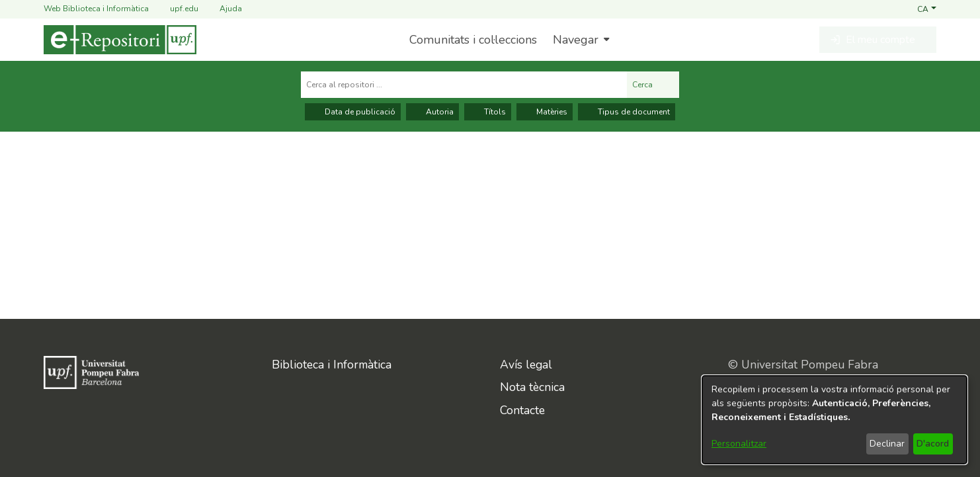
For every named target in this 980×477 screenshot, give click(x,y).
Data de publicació (353, 112)
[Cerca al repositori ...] (464, 85)
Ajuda (223, 9)
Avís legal (526, 365)
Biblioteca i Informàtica (332, 365)
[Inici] (120, 40)
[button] (927, 9)
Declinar (887, 444)
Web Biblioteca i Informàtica (96, 9)
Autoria (432, 112)
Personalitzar (739, 444)
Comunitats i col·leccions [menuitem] (473, 40)
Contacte (522, 410)
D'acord (933, 444)
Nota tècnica (532, 387)
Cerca (653, 85)
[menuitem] (580, 40)
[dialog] (835, 420)
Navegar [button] (576, 40)
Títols (488, 112)
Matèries (545, 112)
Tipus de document (627, 112)
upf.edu (176, 9)
